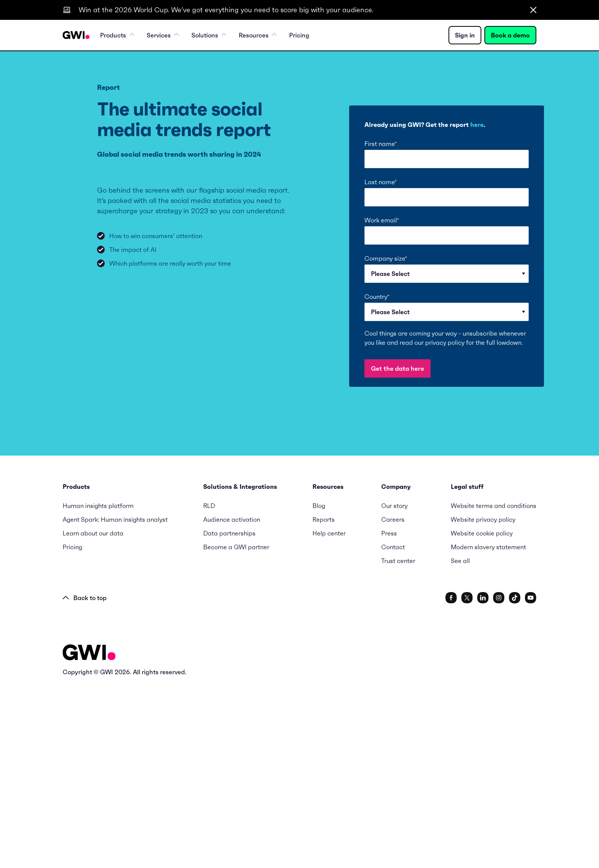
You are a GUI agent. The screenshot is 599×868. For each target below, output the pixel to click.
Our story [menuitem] (394, 689)
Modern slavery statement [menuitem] (488, 730)
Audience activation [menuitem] (232, 703)
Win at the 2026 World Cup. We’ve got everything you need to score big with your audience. (226, 10)
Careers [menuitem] (393, 703)
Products (117, 35)
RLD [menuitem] (209, 689)
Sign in (465, 35)
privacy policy (445, 342)
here (477, 125)
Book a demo (510, 35)
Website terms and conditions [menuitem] (494, 689)
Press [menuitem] (389, 716)
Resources (258, 35)
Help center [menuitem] (329, 716)
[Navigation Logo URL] (76, 35)
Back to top (85, 781)
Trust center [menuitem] (398, 744)
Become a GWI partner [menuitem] (236, 730)
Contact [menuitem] (393, 730)
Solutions (209, 35)
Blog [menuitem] (319, 689)
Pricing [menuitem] (299, 35)
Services (163, 35)
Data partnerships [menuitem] (229, 716)
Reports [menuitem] (324, 703)
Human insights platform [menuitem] (98, 689)
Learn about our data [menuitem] (93, 716)
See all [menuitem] (460, 744)
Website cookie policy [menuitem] (482, 716)
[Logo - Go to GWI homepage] (89, 837)
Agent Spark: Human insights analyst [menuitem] (115, 703)
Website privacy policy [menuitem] (483, 703)
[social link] (451, 781)
